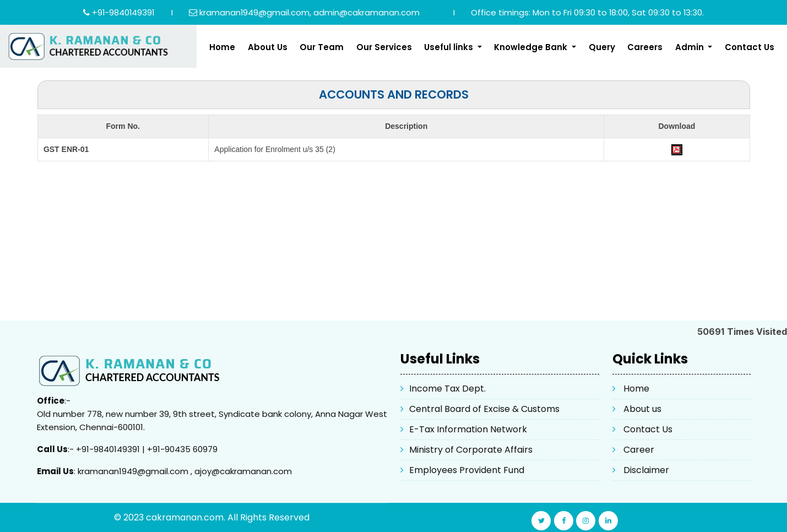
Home (222, 47)
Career (639, 450)
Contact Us (750, 47)
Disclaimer (646, 470)
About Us (268, 47)
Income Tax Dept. (447, 389)
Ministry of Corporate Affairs (471, 450)
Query (602, 47)
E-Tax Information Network (468, 429)
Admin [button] (691, 47)
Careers (645, 47)
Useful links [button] (450, 47)
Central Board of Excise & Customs (484, 409)
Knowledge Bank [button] (532, 47)
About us (642, 409)
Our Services (384, 47)
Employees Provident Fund (467, 470)
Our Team (322, 47)
